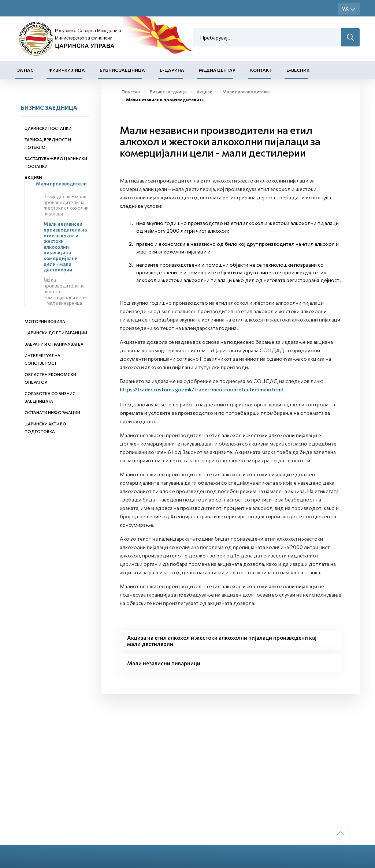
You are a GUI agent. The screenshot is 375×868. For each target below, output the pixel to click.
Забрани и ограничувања (54, 344)
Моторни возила (45, 321)
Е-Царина (172, 70)
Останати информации (52, 412)
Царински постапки (48, 128)
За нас (25, 70)
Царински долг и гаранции (56, 333)
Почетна (131, 91)
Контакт (261, 70)
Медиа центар (217, 70)
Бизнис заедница (122, 70)
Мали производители (61, 184)
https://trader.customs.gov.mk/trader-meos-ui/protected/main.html (201, 389)
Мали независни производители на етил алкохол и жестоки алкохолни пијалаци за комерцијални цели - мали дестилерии (65, 247)
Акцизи (33, 178)
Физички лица (67, 70)
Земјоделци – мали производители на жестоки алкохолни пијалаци (66, 205)
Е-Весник (298, 70)
